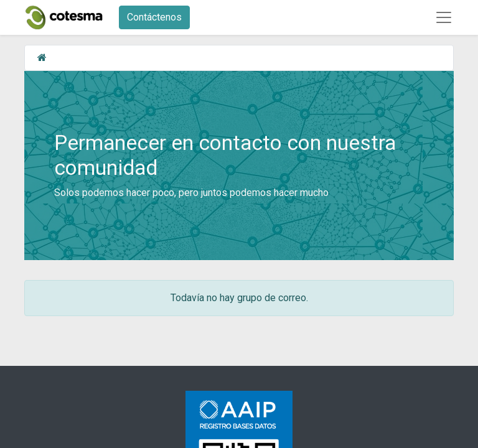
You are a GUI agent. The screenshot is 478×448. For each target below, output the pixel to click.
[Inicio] (42, 58)
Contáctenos (154, 17)
